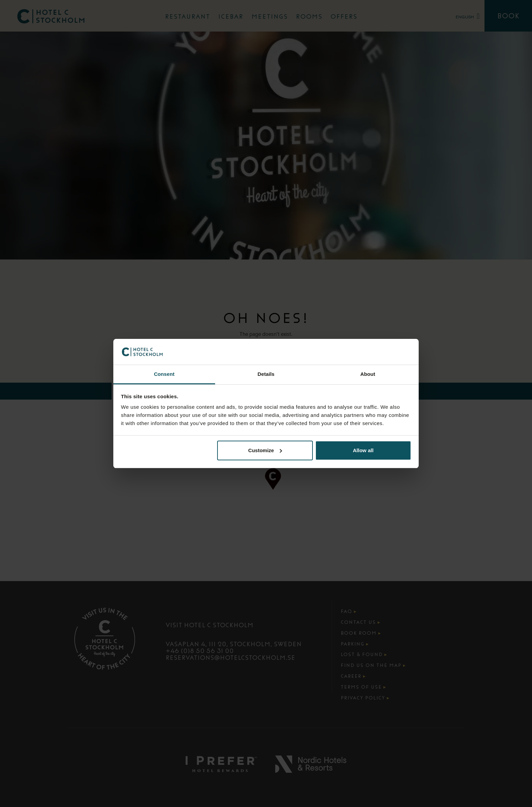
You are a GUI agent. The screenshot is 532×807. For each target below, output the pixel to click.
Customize (265, 450)
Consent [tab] (164, 374)
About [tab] (368, 374)
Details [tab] (266, 374)
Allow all (363, 450)
